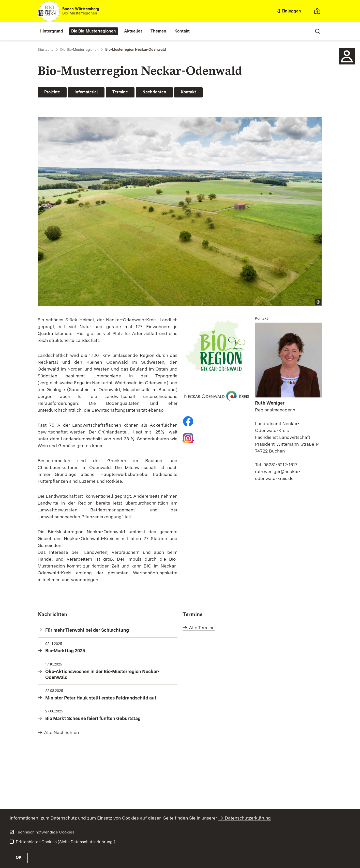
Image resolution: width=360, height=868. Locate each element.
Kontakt (188, 92)
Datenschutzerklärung (248, 818)
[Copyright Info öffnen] (318, 302)
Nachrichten (154, 92)
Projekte (52, 92)
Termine (120, 92)
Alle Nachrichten (61, 732)
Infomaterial (86, 92)
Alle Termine (202, 628)
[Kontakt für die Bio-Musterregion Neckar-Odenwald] (347, 56)
